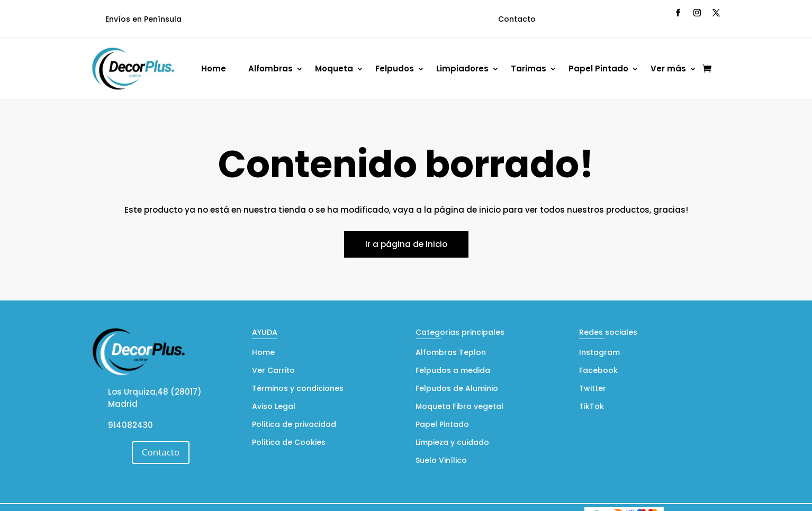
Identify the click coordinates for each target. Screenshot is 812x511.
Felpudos (395, 69)
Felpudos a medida (453, 371)
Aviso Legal (274, 407)
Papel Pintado (598, 69)
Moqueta (334, 69)
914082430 (130, 425)
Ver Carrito (273, 371)
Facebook (598, 371)
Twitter (593, 389)
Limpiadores (462, 69)
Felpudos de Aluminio (457, 389)
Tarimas (529, 69)
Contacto (517, 19)
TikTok (592, 407)
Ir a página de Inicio (406, 244)
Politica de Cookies (289, 443)
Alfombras (270, 69)
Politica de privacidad (294, 425)
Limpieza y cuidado (452, 443)
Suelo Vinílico (441, 461)
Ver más (668, 69)
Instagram (599, 353)
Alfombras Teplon (451, 353)
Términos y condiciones (298, 389)
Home (214, 69)
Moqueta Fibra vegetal (459, 407)
